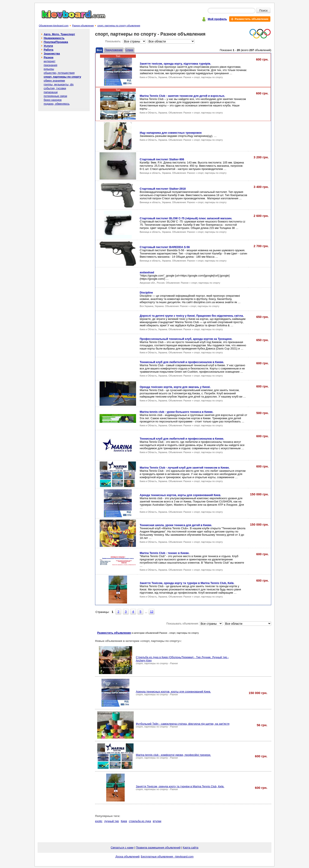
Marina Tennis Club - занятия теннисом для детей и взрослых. (182, 96)
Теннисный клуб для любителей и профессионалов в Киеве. (182, 439)
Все (99, 50)
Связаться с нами (122, 848)
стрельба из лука (140, 821)
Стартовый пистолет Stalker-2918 (163, 189)
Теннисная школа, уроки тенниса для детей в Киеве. (176, 525)
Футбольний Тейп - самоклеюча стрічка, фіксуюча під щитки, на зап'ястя (183, 724)
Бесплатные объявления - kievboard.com (167, 857)
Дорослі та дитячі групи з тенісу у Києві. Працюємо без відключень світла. (192, 316)
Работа (49, 50)
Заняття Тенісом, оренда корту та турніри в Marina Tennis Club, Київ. (187, 583)
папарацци (51, 92)
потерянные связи (55, 96)
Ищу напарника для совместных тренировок (171, 133)
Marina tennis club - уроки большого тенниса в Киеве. (176, 412)
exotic (99, 821)
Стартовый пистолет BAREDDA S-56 (165, 247)
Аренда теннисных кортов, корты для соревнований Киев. (180, 495)
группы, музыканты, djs (58, 84)
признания (50, 65)
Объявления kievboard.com (54, 26)
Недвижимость (54, 38)
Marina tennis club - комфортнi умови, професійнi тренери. (173, 755)
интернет (49, 61)
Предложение (114, 50)
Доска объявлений (127, 857)
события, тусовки (55, 88)
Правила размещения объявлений (158, 848)
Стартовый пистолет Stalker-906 (162, 159)
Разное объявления (83, 26)
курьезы (49, 69)
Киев (124, 821)
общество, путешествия (59, 73)
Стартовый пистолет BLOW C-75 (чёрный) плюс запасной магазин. (186, 218)
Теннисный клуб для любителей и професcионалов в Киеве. (182, 362)
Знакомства (52, 54)
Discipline (146, 293)
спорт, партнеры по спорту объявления (119, 26)
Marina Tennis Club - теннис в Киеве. (165, 553)
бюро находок (52, 100)
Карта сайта (191, 848)
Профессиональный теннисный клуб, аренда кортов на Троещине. (186, 339)
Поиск (263, 11)
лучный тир (112, 821)
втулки (157, 821)
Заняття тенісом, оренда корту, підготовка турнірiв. (175, 64)
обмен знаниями (54, 81)
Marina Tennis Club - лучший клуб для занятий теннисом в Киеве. (185, 468)
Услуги (48, 46)
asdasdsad (147, 272)
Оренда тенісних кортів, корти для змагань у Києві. (175, 387)
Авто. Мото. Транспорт (59, 34)
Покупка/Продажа (56, 42)
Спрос (130, 50)
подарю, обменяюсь (57, 104)
